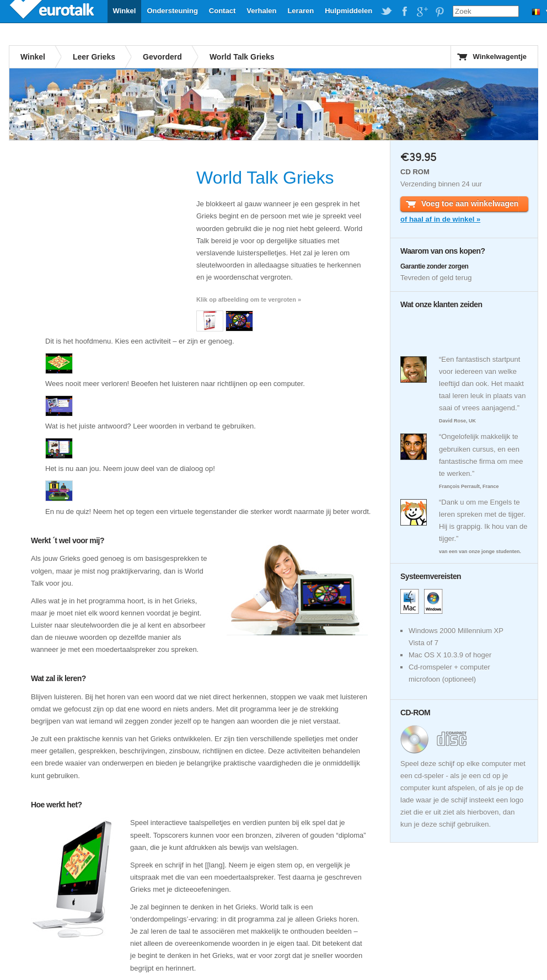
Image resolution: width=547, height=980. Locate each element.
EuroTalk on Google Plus (422, 12)
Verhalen (261, 11)
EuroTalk (53, 11)
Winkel (125, 11)
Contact (222, 11)
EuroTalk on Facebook (404, 12)
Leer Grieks (94, 57)
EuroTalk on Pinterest (439, 12)
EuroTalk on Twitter (387, 12)
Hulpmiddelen (348, 11)
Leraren (301, 11)
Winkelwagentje (500, 57)
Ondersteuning (172, 11)
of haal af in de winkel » (440, 219)
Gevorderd (162, 57)
